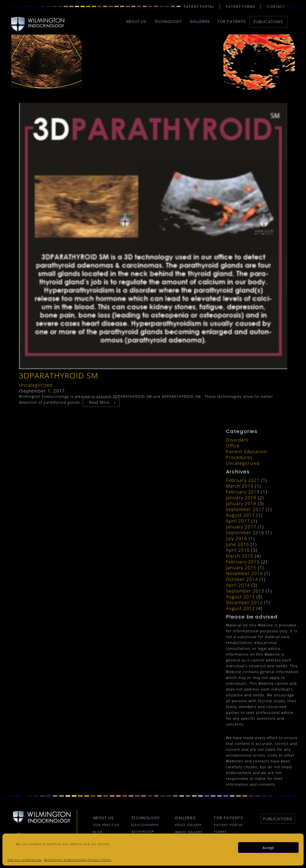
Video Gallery (188, 825)
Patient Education (247, 451)
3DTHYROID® (143, 832)
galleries (200, 21)
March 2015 (240, 556)
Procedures (239, 457)
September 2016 (245, 533)
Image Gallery (189, 832)
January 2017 (241, 527)
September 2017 (245, 509)
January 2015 (241, 568)
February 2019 (243, 492)
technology (168, 21)
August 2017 (240, 515)
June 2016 (238, 544)
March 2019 (240, 486)
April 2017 (238, 521)
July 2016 (237, 538)
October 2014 (242, 579)
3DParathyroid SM (59, 375)
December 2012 (244, 602)
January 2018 (241, 503)
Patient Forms (240, 7)
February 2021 (243, 480)
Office (233, 446)
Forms (220, 832)
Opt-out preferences (24, 860)
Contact (276, 7)
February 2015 (243, 562)
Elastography (145, 825)
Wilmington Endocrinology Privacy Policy (78, 860)
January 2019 (241, 498)
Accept (268, 848)
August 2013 (240, 597)
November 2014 (245, 573)
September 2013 (245, 591)
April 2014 (238, 585)
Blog (98, 832)
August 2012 (240, 608)
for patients (232, 21)
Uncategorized (36, 385)
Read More (99, 402)
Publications (268, 22)
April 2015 (238, 550)
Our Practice (106, 825)
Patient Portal (199, 7)
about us (136, 21)
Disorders (237, 440)
